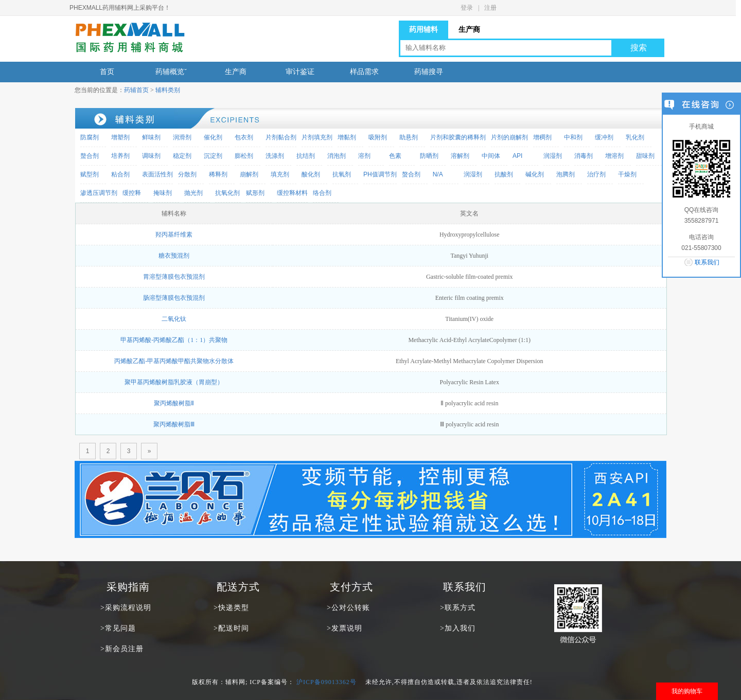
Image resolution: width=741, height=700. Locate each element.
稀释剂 (218, 174)
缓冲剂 (604, 137)
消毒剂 (584, 156)
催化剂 (213, 137)
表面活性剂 (157, 174)
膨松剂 (244, 156)
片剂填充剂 (317, 137)
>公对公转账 (348, 608)
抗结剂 (306, 156)
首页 (107, 72)
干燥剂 (627, 174)
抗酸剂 (504, 174)
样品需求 (364, 72)
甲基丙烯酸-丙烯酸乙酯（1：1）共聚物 (174, 340)
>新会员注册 (122, 649)
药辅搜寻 (429, 72)
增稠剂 (542, 137)
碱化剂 (535, 174)
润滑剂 (182, 137)
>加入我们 (458, 628)
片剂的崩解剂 (509, 137)
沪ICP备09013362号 (327, 682)
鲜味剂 (151, 137)
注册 (490, 8)
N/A (438, 174)
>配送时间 (231, 628)
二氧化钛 (174, 319)
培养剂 (120, 156)
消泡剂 (337, 156)
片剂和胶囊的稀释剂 (458, 137)
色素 (395, 156)
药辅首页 (136, 90)
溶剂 (364, 156)
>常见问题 (118, 628)
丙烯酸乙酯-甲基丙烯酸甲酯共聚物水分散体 (174, 361)
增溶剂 (614, 156)
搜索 (639, 48)
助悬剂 (409, 137)
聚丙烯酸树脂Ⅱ (174, 403)
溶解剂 (460, 156)
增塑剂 (120, 137)
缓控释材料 (292, 193)
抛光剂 (193, 193)
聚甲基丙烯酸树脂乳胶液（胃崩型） (174, 382)
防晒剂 (429, 156)
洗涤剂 (275, 156)
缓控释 (132, 193)
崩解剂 (249, 174)
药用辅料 (424, 29)
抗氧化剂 (227, 193)
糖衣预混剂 (174, 256)
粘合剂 (120, 174)
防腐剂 (90, 137)
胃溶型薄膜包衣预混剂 (174, 277)
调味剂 (151, 156)
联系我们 (707, 262)
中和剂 (573, 137)
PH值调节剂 (380, 174)
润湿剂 (553, 156)
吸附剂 (378, 137)
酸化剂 (311, 174)
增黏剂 (347, 137)
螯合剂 (90, 156)
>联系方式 (458, 608)
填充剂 (280, 174)
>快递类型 (231, 608)
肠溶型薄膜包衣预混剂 (174, 298)
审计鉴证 (300, 72)
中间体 (491, 156)
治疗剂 (596, 174)
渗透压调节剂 (99, 193)
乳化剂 (635, 137)
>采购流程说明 (126, 608)
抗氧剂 (342, 174)
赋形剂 (255, 193)
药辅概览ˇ (171, 72)
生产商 (469, 29)
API (517, 156)
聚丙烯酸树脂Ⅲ (174, 424)
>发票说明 (345, 628)
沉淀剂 (213, 156)
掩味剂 (163, 193)
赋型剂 (90, 174)
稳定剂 (182, 156)
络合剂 (322, 193)
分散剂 (187, 174)
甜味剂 (645, 156)
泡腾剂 (566, 174)
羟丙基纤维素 (174, 235)
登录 (467, 8)
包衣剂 (244, 137)
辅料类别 (168, 90)
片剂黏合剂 (281, 137)
